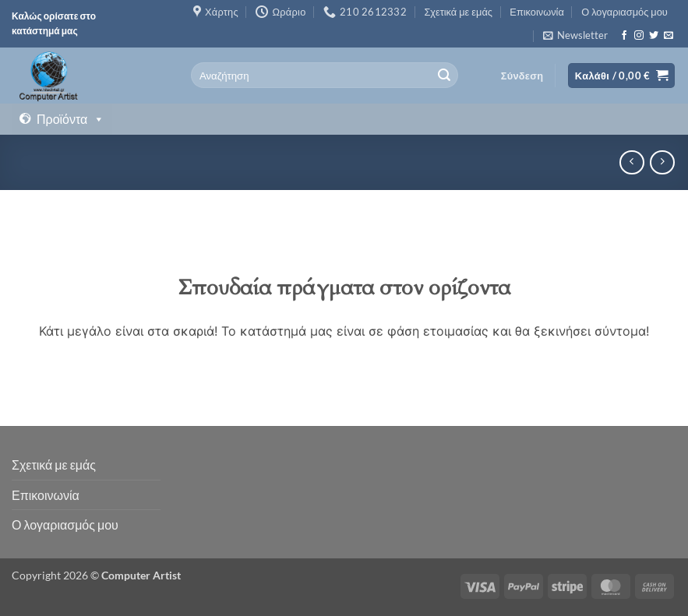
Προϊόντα (71, 119)
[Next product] (632, 162)
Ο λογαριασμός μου (624, 12)
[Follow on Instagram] (639, 36)
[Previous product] (662, 162)
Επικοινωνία (536, 12)
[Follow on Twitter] (654, 36)
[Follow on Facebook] (624, 36)
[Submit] (444, 76)
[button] (575, 35)
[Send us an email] (669, 36)
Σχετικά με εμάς (458, 12)
